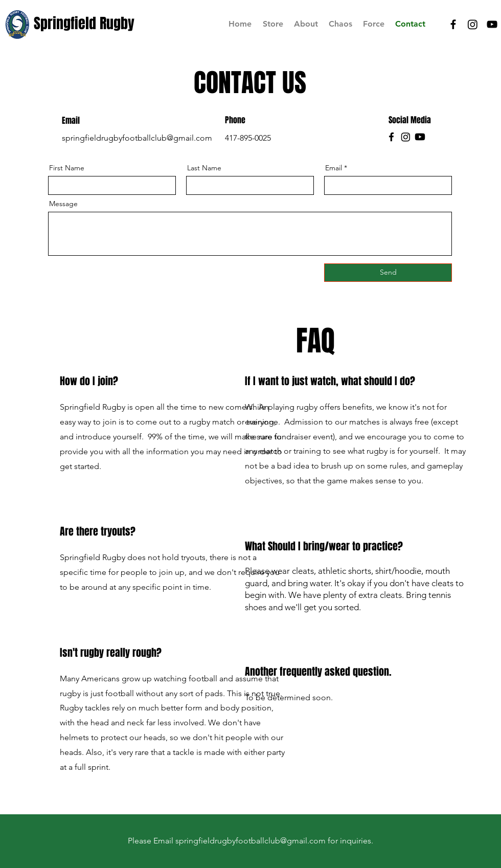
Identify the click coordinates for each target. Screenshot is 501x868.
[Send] (388, 273)
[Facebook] (391, 137)
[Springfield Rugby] (85, 23)
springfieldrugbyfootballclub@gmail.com (137, 138)
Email (334, 168)
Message (63, 204)
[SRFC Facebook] (453, 24)
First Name (67, 168)
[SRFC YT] (492, 24)
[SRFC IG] (473, 24)
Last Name (204, 168)
